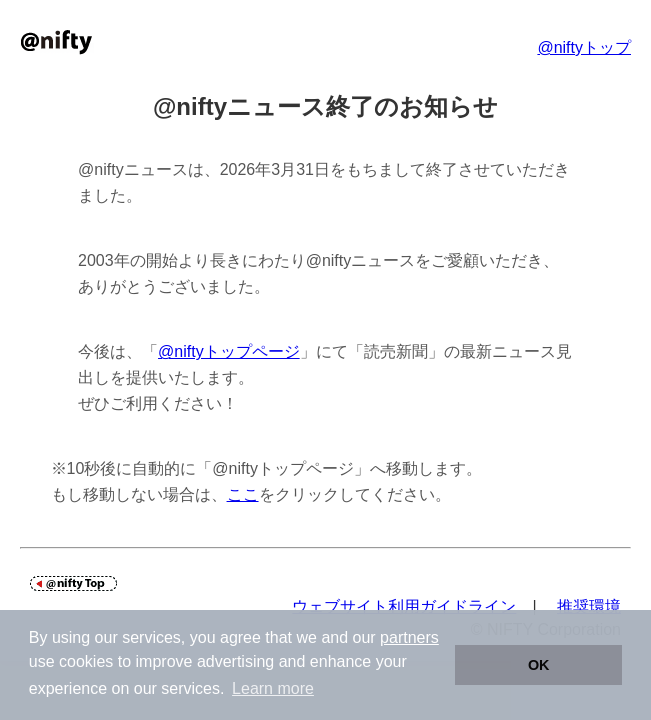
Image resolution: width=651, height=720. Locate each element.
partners (409, 637)
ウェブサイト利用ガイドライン (404, 606)
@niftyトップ (584, 47)
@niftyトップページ (229, 351)
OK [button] (539, 665)
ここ (243, 494)
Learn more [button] (273, 688)
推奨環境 (589, 606)
